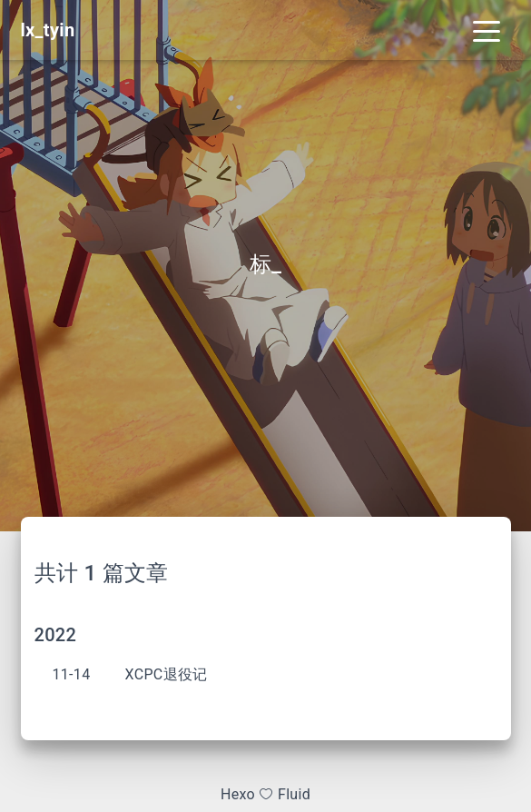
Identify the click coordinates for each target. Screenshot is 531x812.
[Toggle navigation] (487, 30)
